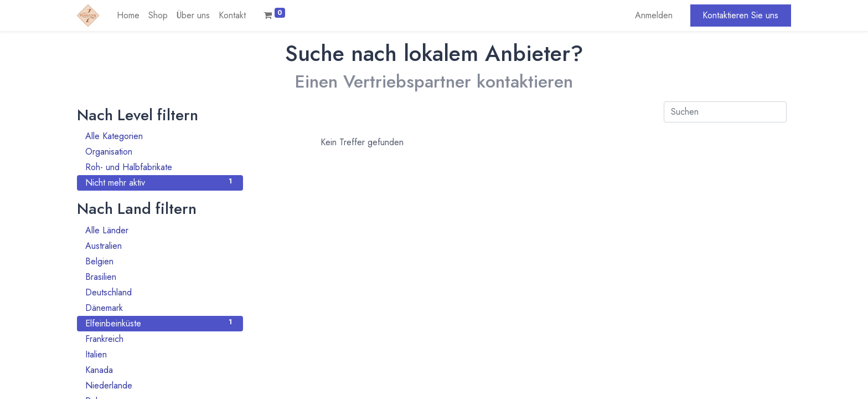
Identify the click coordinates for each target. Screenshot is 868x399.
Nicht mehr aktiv (160, 183)
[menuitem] (128, 16)
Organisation (160, 152)
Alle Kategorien (160, 136)
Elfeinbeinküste (160, 323)
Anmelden (654, 15)
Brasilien (160, 277)
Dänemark (160, 308)
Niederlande (160, 385)
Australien (160, 246)
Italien (160, 354)
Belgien (160, 261)
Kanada (160, 370)
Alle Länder (160, 230)
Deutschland (160, 292)
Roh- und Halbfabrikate (160, 167)
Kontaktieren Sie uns (740, 15)
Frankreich (160, 339)
